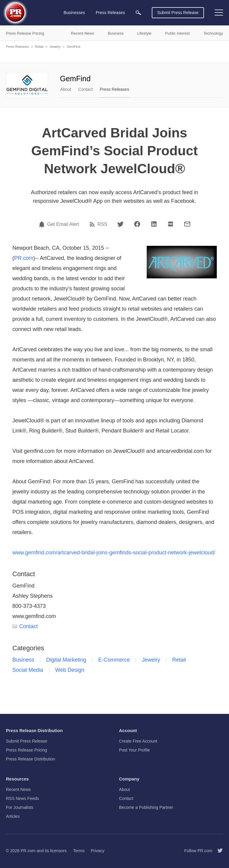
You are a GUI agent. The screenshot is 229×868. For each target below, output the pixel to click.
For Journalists (20, 807)
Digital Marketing (66, 660)
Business (23, 660)
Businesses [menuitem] (74, 13)
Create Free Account (138, 741)
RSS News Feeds (22, 798)
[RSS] (93, 224)
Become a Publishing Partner (146, 807)
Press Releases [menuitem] (110, 13)
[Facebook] (137, 224)
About (66, 89)
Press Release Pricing (27, 750)
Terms (79, 851)
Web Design (70, 670)
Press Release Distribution (31, 759)
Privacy (98, 851)
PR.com (24, 258)
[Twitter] (120, 224)
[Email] (187, 224)
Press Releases (17, 47)
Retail (39, 47)
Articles (13, 816)
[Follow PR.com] (218, 851)
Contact (86, 89)
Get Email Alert (63, 224)
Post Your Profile (134, 750)
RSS (102, 224)
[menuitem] (138, 13)
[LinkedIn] (154, 224)
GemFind (74, 47)
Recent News (18, 789)
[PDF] (171, 224)
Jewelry (55, 47)
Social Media (28, 670)
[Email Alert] (43, 224)
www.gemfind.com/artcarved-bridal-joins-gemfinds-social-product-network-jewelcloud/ (114, 553)
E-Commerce (114, 660)
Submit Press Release (178, 13)
